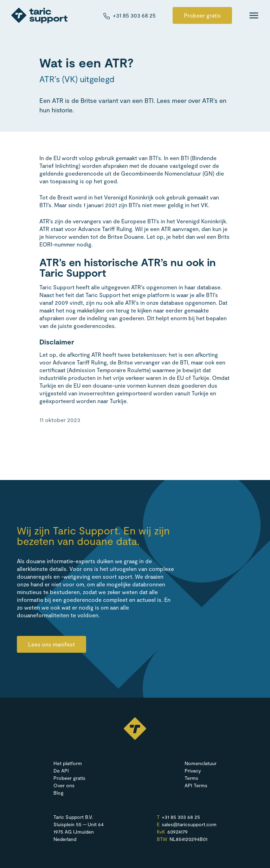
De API (61, 771)
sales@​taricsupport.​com (189, 824)
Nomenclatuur (201, 763)
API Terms (196, 785)
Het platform (68, 763)
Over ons (64, 785)
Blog (59, 793)
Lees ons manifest (52, 644)
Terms (191, 778)
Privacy (193, 771)
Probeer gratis (202, 15)
